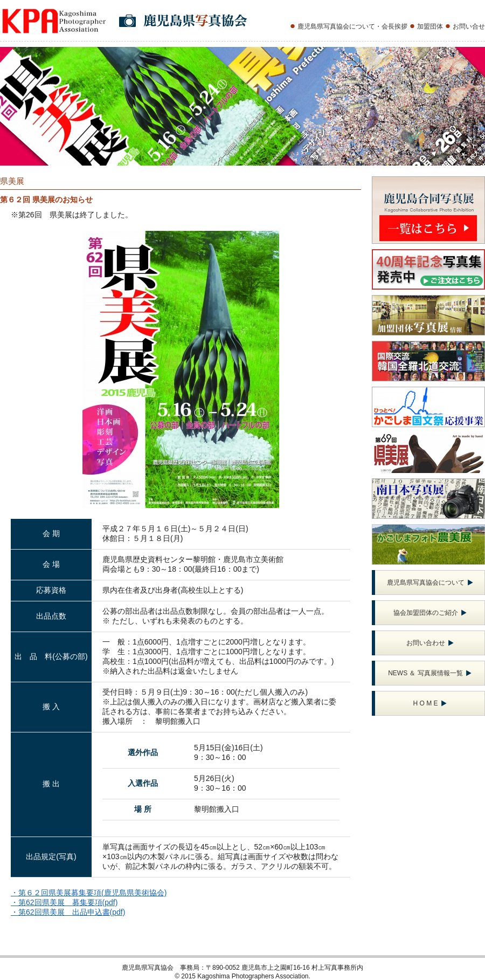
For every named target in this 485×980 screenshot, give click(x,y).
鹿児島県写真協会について (430, 582)
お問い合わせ (430, 643)
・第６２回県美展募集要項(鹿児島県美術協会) (89, 893)
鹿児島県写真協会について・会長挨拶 (352, 26)
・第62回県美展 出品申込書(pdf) (68, 912)
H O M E (429, 703)
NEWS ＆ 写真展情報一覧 (430, 673)
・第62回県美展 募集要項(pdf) (64, 902)
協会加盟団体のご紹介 (430, 613)
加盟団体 (430, 26)
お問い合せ (469, 26)
